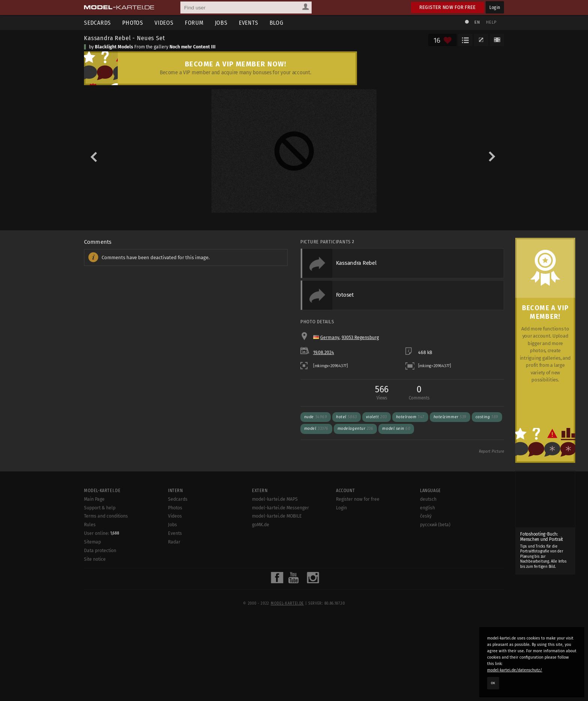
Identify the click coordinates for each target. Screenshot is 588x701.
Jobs (221, 23)
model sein (396, 530)
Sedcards (97, 23)
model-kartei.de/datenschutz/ (515, 670)
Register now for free (448, 7)
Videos (164, 23)
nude (316, 518)
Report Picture (491, 553)
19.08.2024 (324, 454)
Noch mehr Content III (193, 47)
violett (376, 518)
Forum (194, 23)
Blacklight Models (114, 47)
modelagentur (355, 530)
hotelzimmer (450, 518)
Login (495, 7)
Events (249, 23)
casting (487, 518)
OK (493, 683)
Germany (330, 439)
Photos (133, 23)
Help (491, 22)
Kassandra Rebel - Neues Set (124, 38)
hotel (346, 518)
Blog (277, 23)
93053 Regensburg (360, 439)
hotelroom (410, 518)
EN (477, 22)
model (316, 530)
